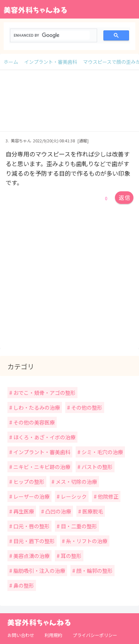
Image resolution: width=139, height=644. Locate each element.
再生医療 (23, 511)
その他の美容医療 (34, 422)
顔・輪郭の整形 (94, 571)
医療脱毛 (92, 511)
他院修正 (108, 496)
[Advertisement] (69, 104)
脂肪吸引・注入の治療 (39, 571)
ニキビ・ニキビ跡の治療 (41, 467)
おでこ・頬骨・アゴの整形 (44, 393)
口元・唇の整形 (31, 526)
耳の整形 (71, 556)
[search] (52, 35)
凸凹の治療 (58, 511)
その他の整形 (86, 407)
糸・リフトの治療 (86, 541)
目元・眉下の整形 (34, 541)
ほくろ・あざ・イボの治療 (44, 437)
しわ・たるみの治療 (36, 407)
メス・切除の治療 (76, 482)
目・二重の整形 (78, 526)
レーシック (73, 496)
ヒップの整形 (28, 482)
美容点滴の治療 (31, 556)
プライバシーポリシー (95, 635)
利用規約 (53, 635)
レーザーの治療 (31, 496)
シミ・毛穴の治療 (102, 452)
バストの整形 (97, 467)
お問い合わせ (21, 635)
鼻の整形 (23, 585)
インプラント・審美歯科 (41, 452)
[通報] (83, 141)
